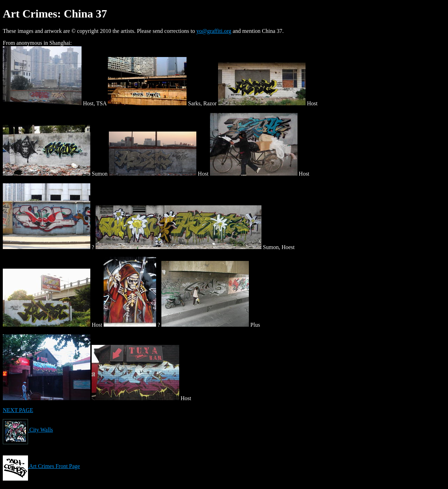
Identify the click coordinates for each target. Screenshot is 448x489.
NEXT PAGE (18, 410)
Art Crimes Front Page (41, 466)
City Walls (28, 430)
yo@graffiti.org (214, 31)
